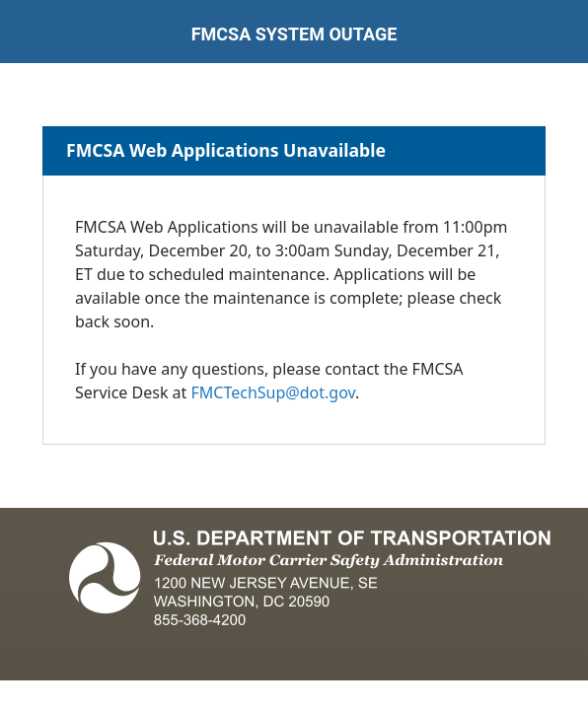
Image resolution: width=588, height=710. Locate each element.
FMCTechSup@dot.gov (273, 392)
